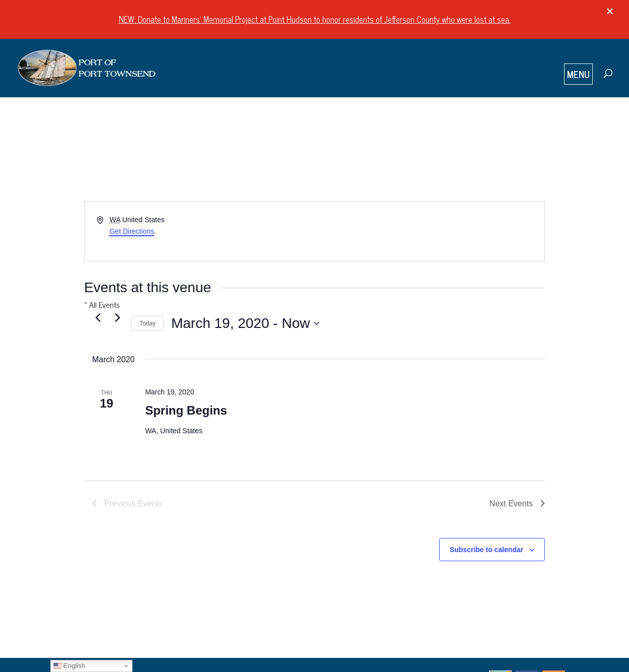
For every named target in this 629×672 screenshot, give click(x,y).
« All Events (102, 304)
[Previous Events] (98, 317)
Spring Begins (186, 410)
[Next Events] (118, 317)
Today (148, 323)
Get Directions (132, 231)
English (69, 666)
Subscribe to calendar (486, 550)
